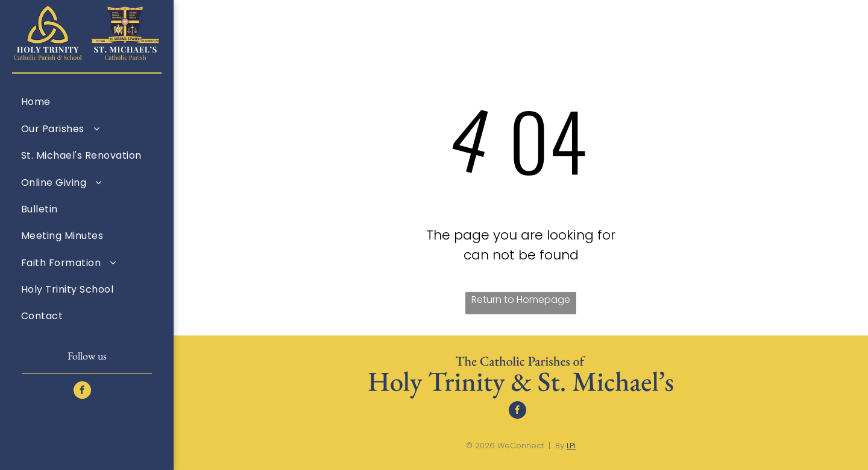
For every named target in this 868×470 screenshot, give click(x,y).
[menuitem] (87, 101)
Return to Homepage (521, 300)
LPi (571, 446)
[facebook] (82, 392)
